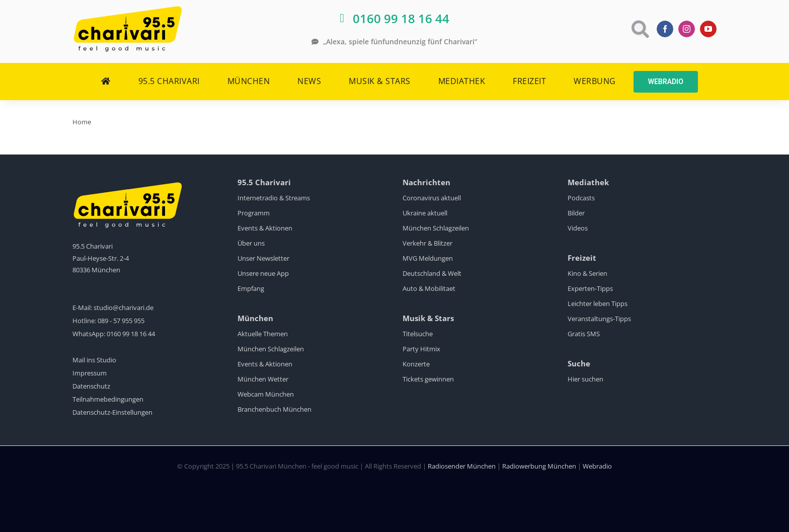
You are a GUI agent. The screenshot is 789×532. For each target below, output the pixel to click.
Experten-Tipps (590, 288)
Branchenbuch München (274, 409)
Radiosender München (462, 466)
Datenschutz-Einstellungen (112, 412)
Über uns (251, 243)
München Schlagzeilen (271, 349)
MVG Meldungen (428, 258)
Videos (578, 228)
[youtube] (708, 29)
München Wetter (263, 379)
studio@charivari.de (124, 308)
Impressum (90, 373)
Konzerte (416, 364)
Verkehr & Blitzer (427, 243)
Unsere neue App (263, 273)
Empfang (251, 288)
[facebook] (665, 29)
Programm (254, 213)
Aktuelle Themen (263, 334)
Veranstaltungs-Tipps (599, 319)
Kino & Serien (587, 273)
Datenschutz (91, 386)
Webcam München (266, 394)
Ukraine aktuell (425, 213)
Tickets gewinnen (428, 379)
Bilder (576, 213)
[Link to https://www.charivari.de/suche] (639, 29)
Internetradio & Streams (274, 198)
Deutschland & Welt (432, 273)
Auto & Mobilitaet (429, 288)
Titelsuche (418, 334)
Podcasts (581, 198)
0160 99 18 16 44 (131, 334)
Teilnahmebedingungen (108, 399)
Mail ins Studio (94, 360)
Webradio (597, 466)
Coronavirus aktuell (432, 198)
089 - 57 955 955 (121, 321)
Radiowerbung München (539, 466)
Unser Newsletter (263, 258)
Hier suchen (585, 379)
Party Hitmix (421, 349)
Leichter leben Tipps (598, 303)
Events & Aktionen (265, 228)
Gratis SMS (584, 334)
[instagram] (687, 29)
